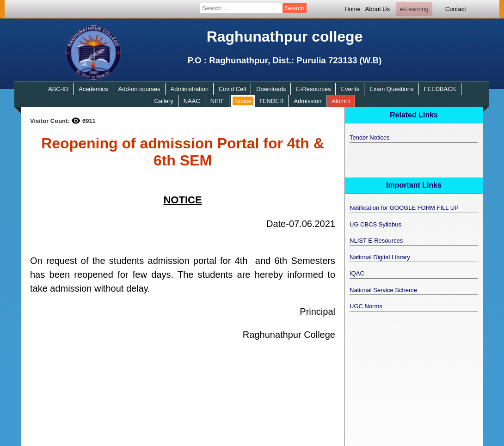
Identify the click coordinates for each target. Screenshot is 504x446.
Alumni (341, 101)
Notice (243, 101)
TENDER (271, 101)
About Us (378, 9)
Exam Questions (391, 89)
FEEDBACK (440, 89)
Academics (93, 89)
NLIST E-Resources (376, 241)
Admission (307, 101)
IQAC (357, 273)
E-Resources (313, 89)
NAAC (192, 101)
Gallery (164, 101)
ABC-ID (58, 89)
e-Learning (414, 9)
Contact (456, 9)
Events (350, 89)
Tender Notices (370, 137)
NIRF (217, 101)
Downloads (271, 89)
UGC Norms (366, 306)
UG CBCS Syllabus (375, 224)
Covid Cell (232, 89)
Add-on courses (139, 89)
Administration (190, 89)
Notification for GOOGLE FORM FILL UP (404, 208)
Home (353, 9)
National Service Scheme (383, 290)
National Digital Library (380, 257)
